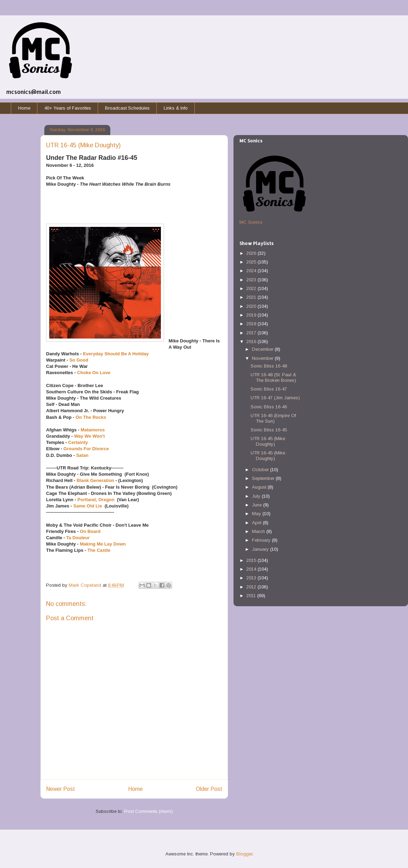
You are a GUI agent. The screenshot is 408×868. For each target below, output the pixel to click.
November (263, 358)
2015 (252, 560)
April (257, 523)
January (261, 549)
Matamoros (93, 430)
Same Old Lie (88, 506)
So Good (79, 360)
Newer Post (61, 789)
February (262, 540)
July (257, 496)
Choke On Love (94, 373)
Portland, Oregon (96, 500)
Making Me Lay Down (103, 544)
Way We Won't (89, 436)
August (260, 487)
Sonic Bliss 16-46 (269, 407)
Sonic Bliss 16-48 (269, 366)
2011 (252, 596)
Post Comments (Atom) (149, 811)
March (259, 531)
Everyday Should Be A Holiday (116, 354)
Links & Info (176, 108)
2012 (252, 587)
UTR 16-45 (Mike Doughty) (268, 441)
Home (24, 108)
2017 (252, 333)
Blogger (244, 854)
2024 (252, 271)
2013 (252, 578)
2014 (252, 569)
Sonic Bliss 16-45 (269, 430)
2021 (252, 297)
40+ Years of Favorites (68, 108)
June (258, 505)
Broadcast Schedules (127, 108)
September (264, 478)
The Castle (99, 550)
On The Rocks (91, 417)
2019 (252, 315)
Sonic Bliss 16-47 (269, 389)
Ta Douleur (79, 538)
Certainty (78, 442)
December (263, 349)
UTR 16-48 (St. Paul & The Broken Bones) (273, 377)
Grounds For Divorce (86, 449)
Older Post (209, 789)
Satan (82, 455)
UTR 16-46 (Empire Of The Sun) (273, 418)
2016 (252, 342)
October (261, 470)
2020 (252, 306)
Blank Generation (95, 480)
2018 (252, 324)
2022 (252, 288)
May (257, 514)
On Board (90, 531)
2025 (252, 262)
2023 (252, 280)
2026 (252, 253)
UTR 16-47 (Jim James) (275, 398)
